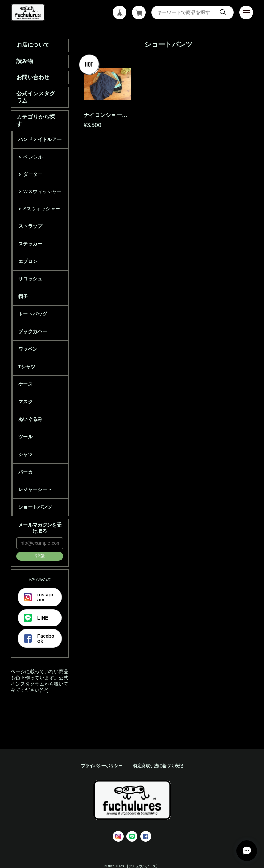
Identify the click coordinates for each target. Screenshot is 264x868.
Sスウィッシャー (42, 209)
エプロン (28, 261)
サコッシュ (30, 279)
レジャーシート (35, 489)
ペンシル (33, 157)
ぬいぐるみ (30, 419)
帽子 (23, 296)
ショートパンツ (35, 507)
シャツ (25, 454)
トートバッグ (33, 314)
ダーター (33, 174)
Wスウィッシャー (42, 191)
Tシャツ (27, 367)
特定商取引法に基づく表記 (158, 766)
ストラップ (30, 226)
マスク (25, 402)
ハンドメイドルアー (40, 139)
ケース (25, 384)
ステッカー (30, 244)
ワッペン (28, 349)
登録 (40, 556)
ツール (25, 437)
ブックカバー (33, 331)
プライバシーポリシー (102, 766)
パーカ (25, 472)
